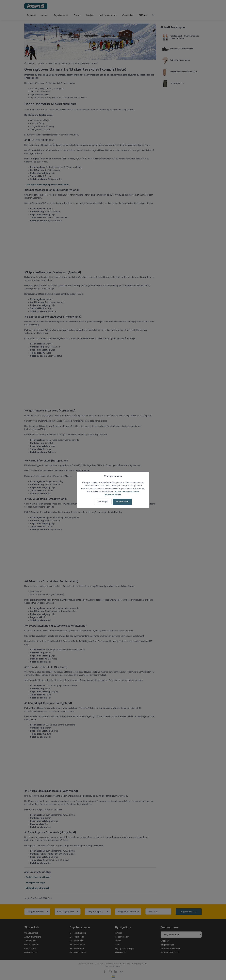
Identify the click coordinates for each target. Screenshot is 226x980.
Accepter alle (122, 502)
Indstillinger (103, 502)
